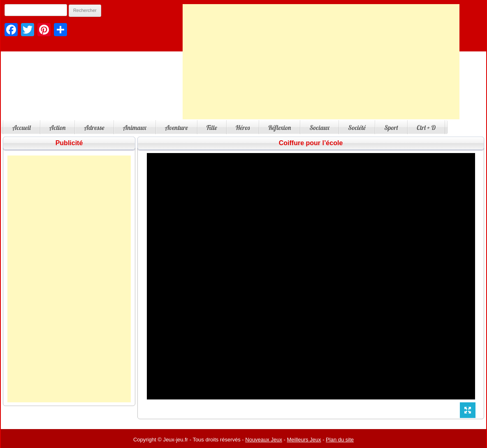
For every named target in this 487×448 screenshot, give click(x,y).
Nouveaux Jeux (264, 440)
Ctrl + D (426, 128)
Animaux (135, 128)
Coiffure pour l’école (311, 143)
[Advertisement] (321, 62)
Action (58, 128)
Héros (243, 128)
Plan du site (340, 440)
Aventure (176, 128)
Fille (212, 128)
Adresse (94, 128)
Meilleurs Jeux (304, 440)
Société (357, 128)
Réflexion (279, 128)
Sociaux (319, 128)
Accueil (22, 128)
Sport (391, 128)
